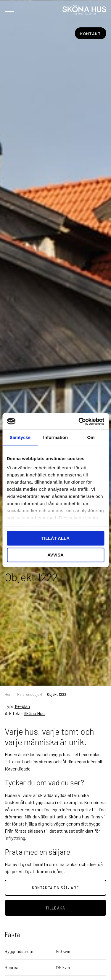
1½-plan (22, 706)
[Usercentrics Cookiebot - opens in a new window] (79, 421)
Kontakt (91, 33)
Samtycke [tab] (20, 437)
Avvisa (55, 555)
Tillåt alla (55, 538)
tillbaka (55, 908)
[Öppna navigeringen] (9, 10)
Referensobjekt (30, 694)
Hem (9, 694)
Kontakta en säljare (55, 888)
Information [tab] (56, 437)
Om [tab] (91, 437)
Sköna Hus (34, 713)
